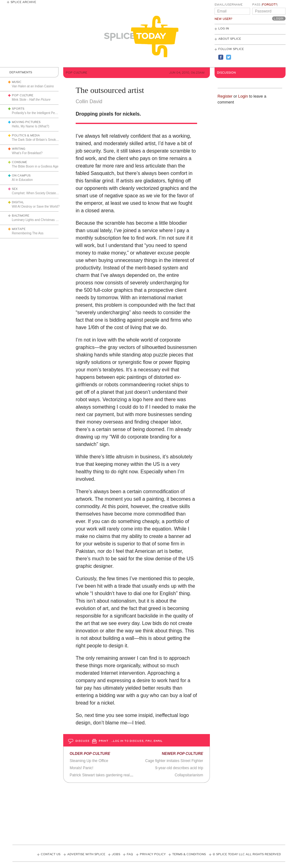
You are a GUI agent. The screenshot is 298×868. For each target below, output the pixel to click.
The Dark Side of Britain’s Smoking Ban (39, 140)
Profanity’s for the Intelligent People (37, 113)
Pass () (265, 5)
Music (17, 82)
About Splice (230, 39)
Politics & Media (26, 135)
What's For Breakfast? (27, 153)
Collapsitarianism (189, 775)
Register (225, 96)
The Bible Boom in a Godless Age (35, 166)
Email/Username (229, 5)
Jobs (116, 854)
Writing (19, 149)
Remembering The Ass (28, 233)
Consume (19, 162)
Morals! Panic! (82, 768)
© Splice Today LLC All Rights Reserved (247, 854)
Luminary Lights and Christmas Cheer (38, 220)
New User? (223, 19)
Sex (15, 189)
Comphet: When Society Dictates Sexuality (41, 193)
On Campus (21, 176)
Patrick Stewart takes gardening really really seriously (114, 775)
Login (243, 96)
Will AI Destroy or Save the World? (36, 207)
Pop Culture (23, 95)
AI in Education (22, 180)
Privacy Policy (153, 854)
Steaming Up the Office (89, 761)
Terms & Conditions (189, 854)
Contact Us (51, 854)
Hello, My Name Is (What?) (31, 126)
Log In (224, 29)
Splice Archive (23, 2)
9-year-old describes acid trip (179, 768)
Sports (18, 109)
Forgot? (270, 5)
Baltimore (21, 216)
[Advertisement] (149, 812)
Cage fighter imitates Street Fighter (174, 761)
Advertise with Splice (86, 854)
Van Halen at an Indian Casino (33, 86)
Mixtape (19, 229)
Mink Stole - (31, 100)
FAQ (130, 854)
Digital (18, 202)
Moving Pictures (26, 122)
